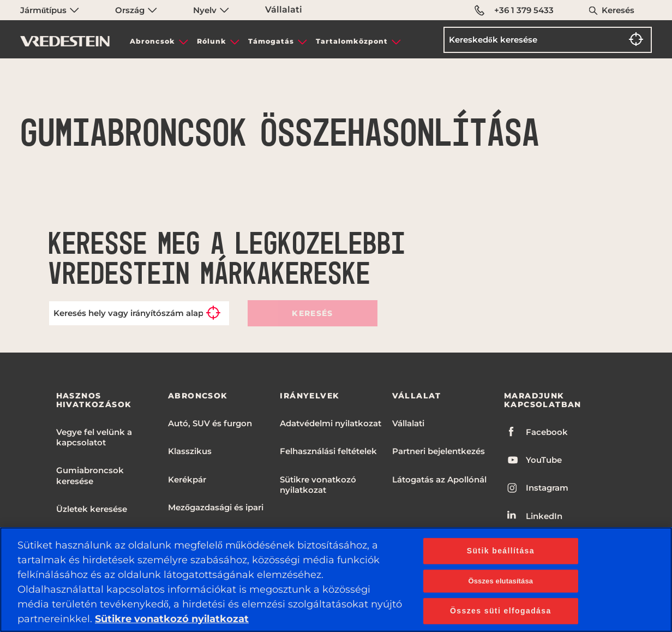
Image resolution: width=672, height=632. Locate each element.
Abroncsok (152, 41)
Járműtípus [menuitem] (50, 10)
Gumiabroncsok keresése (90, 475)
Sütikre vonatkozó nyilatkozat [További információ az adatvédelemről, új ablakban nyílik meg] (172, 619)
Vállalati (284, 10)
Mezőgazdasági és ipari (216, 507)
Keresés (618, 10)
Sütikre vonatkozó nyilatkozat (318, 485)
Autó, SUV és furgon (210, 423)
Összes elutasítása (500, 581)
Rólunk (212, 41)
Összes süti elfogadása (501, 610)
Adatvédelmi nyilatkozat (331, 423)
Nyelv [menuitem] (211, 10)
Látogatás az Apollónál (439, 479)
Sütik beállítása (501, 551)
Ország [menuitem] (136, 10)
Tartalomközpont (352, 41)
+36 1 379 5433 (514, 10)
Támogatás (271, 41)
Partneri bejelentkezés (439, 451)
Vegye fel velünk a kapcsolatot (94, 437)
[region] (336, 580)
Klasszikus (190, 451)
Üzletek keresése (92, 509)
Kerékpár (187, 479)
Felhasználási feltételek (328, 451)
